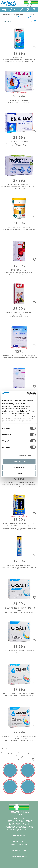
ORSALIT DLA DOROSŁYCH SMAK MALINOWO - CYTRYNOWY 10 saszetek (19, 738)
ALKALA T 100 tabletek (19, 101)
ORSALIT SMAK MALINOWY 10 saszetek (19, 694)
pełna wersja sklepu (19, 856)
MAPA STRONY (19, 836)
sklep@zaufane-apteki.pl (19, 845)
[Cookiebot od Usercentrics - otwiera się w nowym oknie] (27, 393)
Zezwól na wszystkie (19, 461)
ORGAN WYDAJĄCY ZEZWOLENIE (19, 830)
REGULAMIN (19, 818)
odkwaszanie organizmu (25, 17)
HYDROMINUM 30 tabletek (19, 186)
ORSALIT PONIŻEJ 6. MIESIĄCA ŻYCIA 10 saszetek (19, 610)
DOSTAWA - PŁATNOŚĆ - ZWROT (19, 821)
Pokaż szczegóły (26, 455)
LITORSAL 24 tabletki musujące (19, 567)
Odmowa (19, 473)
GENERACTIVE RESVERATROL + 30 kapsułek (19, 357)
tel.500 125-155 (19, 842)
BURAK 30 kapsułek (19, 272)
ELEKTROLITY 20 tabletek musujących (19, 484)
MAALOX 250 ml (19, 59)
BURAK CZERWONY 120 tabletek (19, 315)
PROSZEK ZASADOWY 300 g (19, 228)
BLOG (19, 833)
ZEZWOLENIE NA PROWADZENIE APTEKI (19, 827)
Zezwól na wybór (19, 467)
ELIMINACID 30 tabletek (19, 143)
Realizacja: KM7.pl (19, 850)
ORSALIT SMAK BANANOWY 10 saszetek (19, 652)
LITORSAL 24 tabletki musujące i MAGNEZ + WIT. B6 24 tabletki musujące (19, 527)
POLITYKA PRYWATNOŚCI (19, 824)
